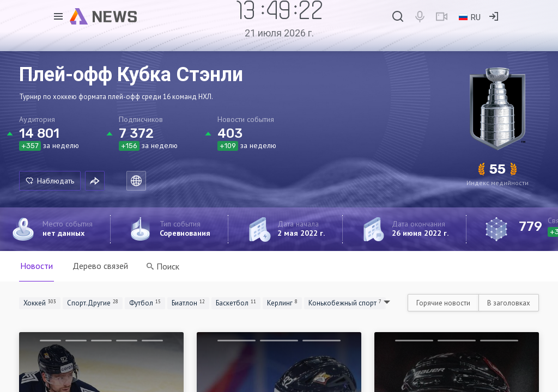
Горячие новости (443, 303)
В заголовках (509, 303)
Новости (37, 266)
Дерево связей (100, 266)
